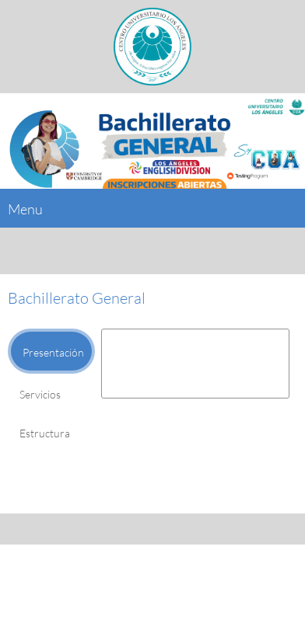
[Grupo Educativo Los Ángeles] (152, 47)
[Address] (186, 583)
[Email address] (149, 583)
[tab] (51, 351)
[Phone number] (111, 583)
